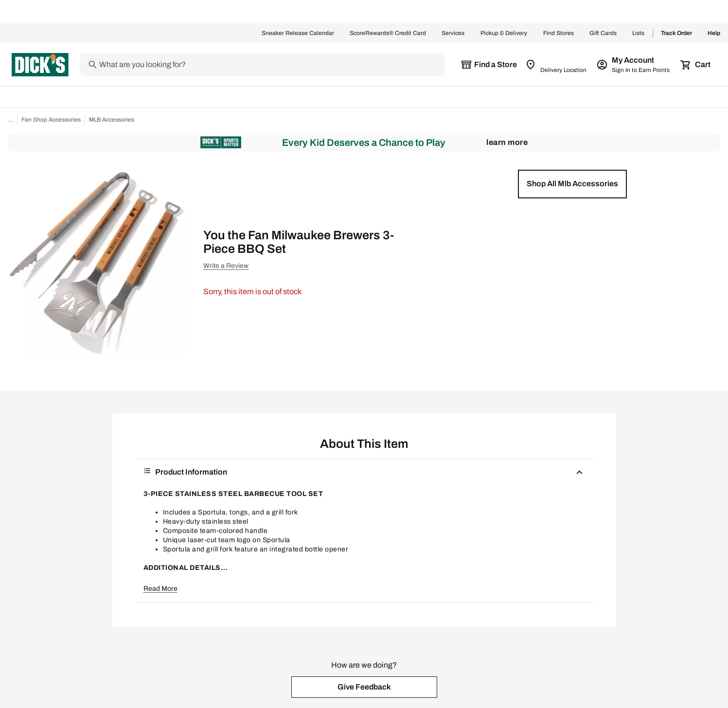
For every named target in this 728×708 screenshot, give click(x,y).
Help (714, 34)
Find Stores (559, 34)
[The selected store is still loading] (489, 65)
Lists (639, 34)
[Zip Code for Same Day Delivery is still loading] (557, 65)
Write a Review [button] (226, 266)
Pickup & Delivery (504, 34)
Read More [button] (160, 589)
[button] (572, 184)
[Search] (271, 65)
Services (453, 34)
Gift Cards (603, 34)
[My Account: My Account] (634, 65)
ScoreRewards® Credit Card (388, 34)
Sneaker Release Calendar (298, 34)
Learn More (507, 142)
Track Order (676, 34)
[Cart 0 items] (696, 65)
